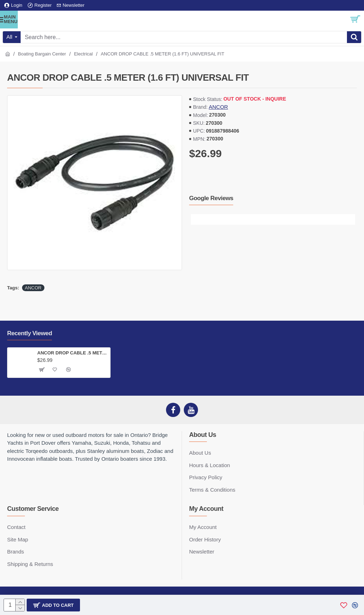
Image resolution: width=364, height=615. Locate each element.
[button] (196, 219)
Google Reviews (211, 198)
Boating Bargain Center (42, 54)
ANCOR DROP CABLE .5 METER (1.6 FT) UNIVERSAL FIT (73, 353)
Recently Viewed (30, 333)
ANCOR (218, 107)
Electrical (83, 54)
